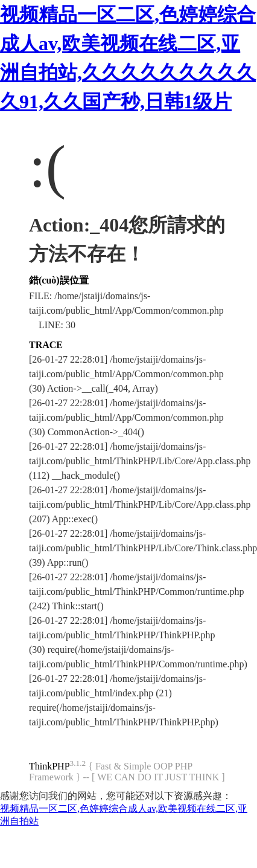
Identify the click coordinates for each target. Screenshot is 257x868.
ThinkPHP (49, 766)
